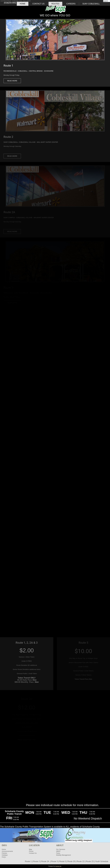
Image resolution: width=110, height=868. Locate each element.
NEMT (58, 851)
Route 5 (63, 861)
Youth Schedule (102, 861)
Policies (4, 853)
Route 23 (90, 861)
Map (30, 849)
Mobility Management (64, 855)
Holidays (5, 855)
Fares (58, 853)
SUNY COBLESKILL (91, 4)
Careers (71, 4)
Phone (31, 851)
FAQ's (4, 857)
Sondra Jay (58, 866)
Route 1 (28, 861)
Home (23, 4)
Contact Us (38, 4)
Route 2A (45, 861)
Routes (55, 4)
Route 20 (71, 861)
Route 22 (81, 861)
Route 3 (54, 861)
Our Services (61, 849)
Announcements (7, 851)
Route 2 (36, 861)
